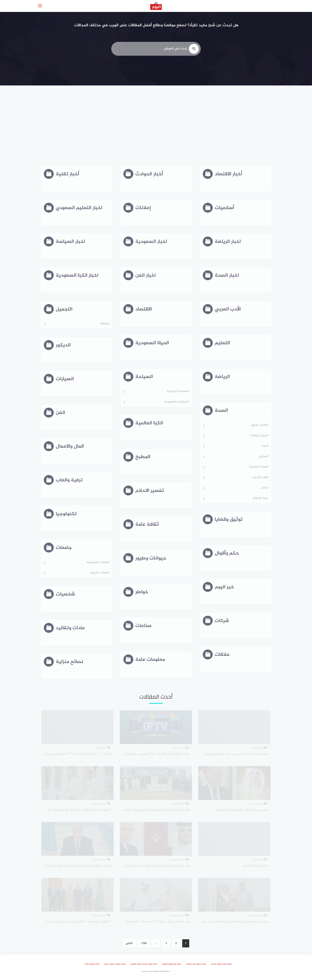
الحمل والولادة (259, 436)
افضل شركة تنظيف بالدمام (221, 964)
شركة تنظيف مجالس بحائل (115, 964)
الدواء (265, 446)
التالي (129, 943)
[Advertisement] (156, 125)
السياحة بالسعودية (176, 402)
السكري (264, 457)
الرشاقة (105, 324)
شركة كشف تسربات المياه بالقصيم (144, 964)
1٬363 (144, 943)
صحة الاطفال (260, 498)
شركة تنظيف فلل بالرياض (196, 964)
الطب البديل (260, 477)
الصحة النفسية (259, 467)
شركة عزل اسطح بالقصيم (171, 964)
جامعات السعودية (98, 563)
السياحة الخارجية (178, 391)
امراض (265, 488)
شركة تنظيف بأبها (92, 964)
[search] (194, 51)
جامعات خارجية (100, 573)
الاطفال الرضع (260, 425)
